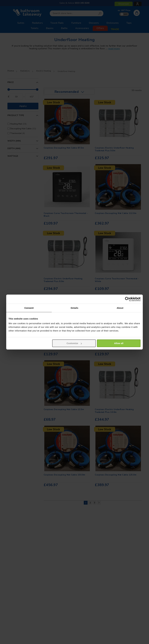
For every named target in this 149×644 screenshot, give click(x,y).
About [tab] (120, 308)
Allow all (119, 343)
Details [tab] (74, 308)
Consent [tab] (29, 308)
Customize (74, 343)
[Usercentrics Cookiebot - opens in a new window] (127, 299)
